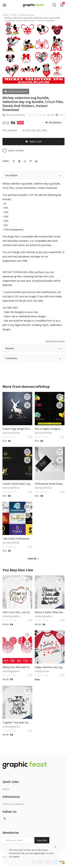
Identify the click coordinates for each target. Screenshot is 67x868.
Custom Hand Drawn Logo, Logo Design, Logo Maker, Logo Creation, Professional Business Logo (17, 484)
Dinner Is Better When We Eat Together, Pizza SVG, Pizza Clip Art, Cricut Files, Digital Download (50, 612)
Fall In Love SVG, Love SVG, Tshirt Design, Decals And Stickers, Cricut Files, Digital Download (17, 612)
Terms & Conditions (13, 804)
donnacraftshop (15, 115)
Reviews (33, 349)
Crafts (14, 15)
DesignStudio (42, 671)
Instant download (16, 91)
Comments (33, 359)
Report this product (55, 341)
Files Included (10, 130)
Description (33, 176)
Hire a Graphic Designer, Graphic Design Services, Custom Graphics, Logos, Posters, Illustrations (50, 429)
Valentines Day (26, 15)
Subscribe (42, 840)
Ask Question (53, 123)
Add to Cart (33, 141)
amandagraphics (11, 616)
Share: (6, 161)
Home (5, 15)
